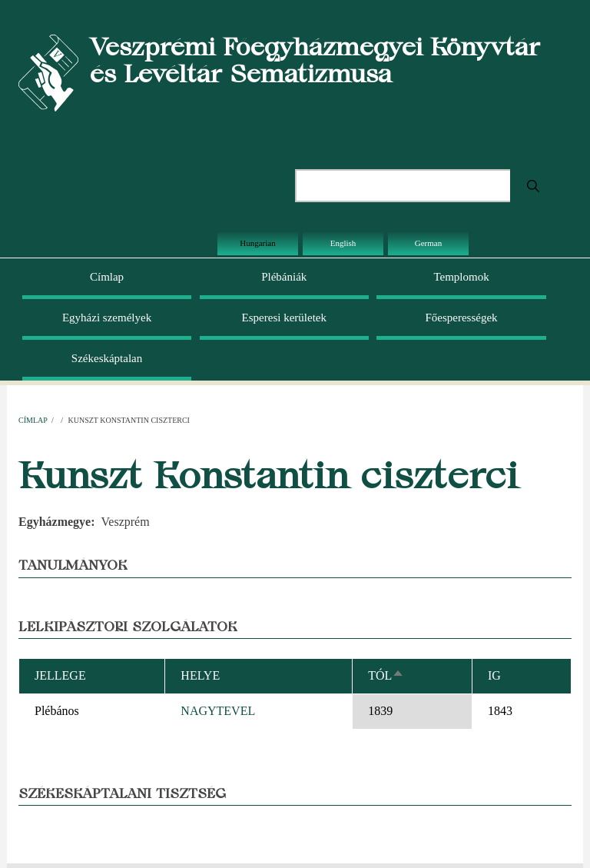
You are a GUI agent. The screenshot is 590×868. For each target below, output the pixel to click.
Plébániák (284, 277)
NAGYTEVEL (218, 711)
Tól (386, 675)
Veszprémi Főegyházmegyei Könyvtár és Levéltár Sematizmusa (315, 60)
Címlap (107, 277)
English (343, 243)
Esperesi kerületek (284, 318)
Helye (200, 675)
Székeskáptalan (107, 358)
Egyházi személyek (107, 318)
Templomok (461, 277)
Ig (494, 675)
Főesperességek (461, 318)
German (428, 243)
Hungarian (257, 243)
